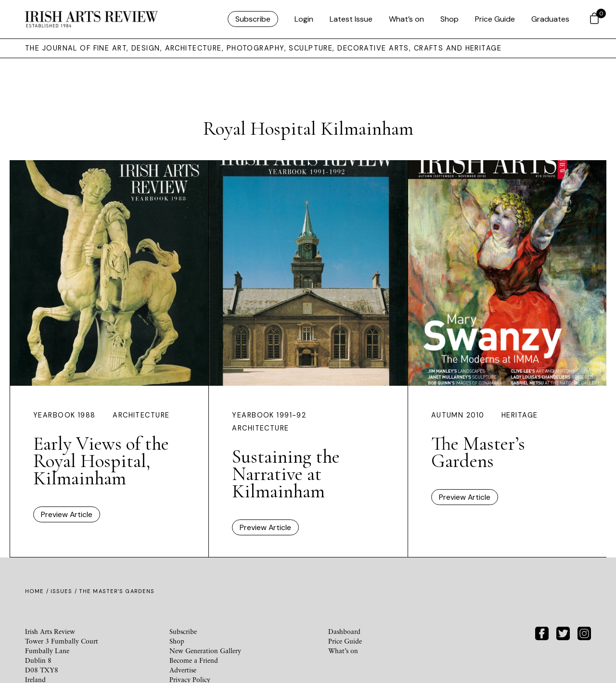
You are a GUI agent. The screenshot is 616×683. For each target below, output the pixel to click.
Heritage (520, 415)
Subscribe (253, 19)
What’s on (406, 19)
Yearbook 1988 (64, 415)
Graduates (550, 19)
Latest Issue (351, 19)
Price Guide (495, 19)
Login (304, 19)
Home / (38, 591)
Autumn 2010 (458, 415)
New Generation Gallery (205, 651)
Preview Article (67, 514)
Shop (449, 19)
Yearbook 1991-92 (269, 415)
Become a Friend (194, 660)
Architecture (141, 415)
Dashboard (344, 631)
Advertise (183, 670)
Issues (62, 591)
